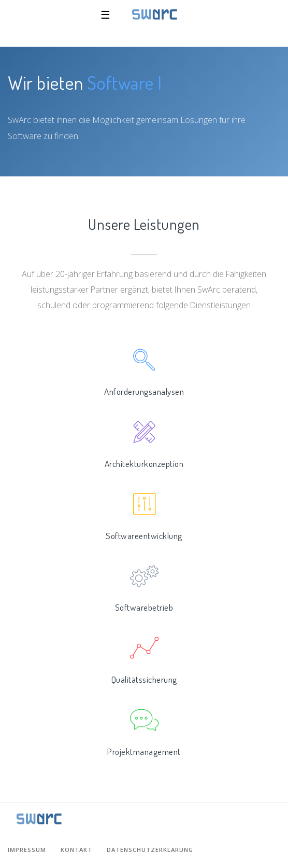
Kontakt (76, 850)
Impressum (27, 850)
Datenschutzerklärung (150, 850)
